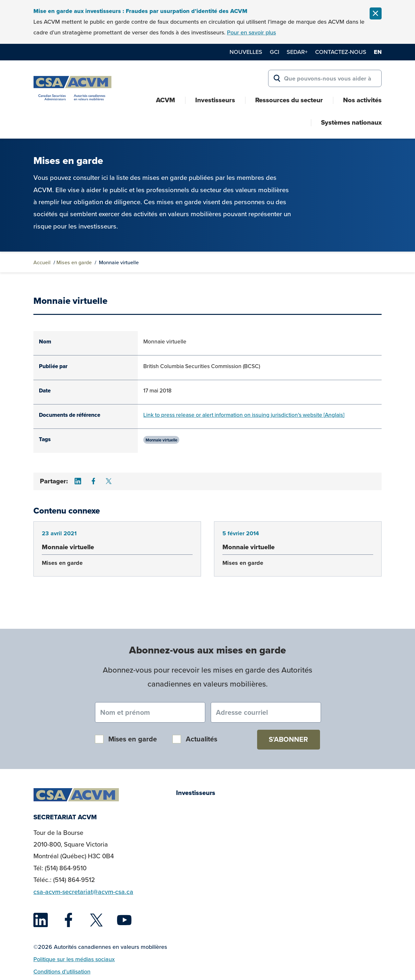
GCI (274, 52)
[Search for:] (325, 79)
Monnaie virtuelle (161, 440)
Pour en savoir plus (251, 32)
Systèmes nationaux (351, 122)
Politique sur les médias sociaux (74, 959)
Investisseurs (215, 100)
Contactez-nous (341, 52)
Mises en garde (74, 262)
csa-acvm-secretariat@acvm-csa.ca (83, 892)
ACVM (166, 100)
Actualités (202, 739)
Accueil (42, 262)
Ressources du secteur (289, 100)
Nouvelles (246, 52)
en (378, 52)
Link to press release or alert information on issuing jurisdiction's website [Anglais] (244, 415)
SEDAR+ (297, 52)
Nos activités (362, 100)
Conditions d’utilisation (62, 971)
